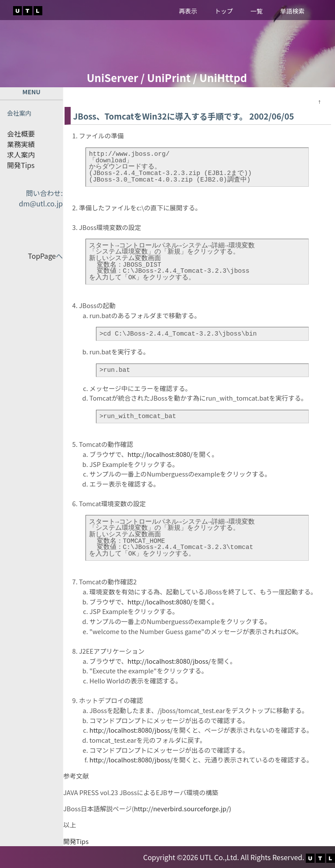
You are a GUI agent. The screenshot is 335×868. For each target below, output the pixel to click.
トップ (224, 11)
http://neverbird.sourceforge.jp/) (183, 808)
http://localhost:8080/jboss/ (169, 661)
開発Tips (21, 165)
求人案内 (21, 154)
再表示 (188, 11)
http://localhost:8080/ (160, 454)
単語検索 (292, 11)
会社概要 (21, 134)
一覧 (256, 11)
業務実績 (21, 144)
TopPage (42, 256)
